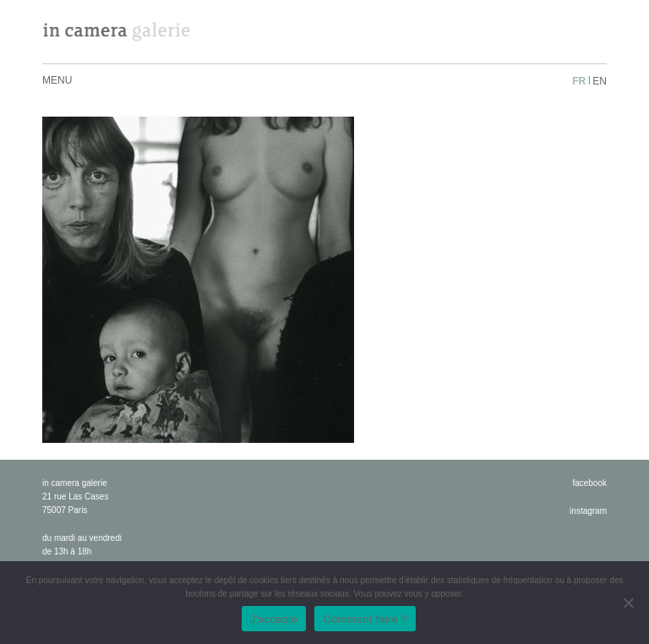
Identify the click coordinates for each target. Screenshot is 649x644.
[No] (628, 603)
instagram (588, 511)
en (600, 81)
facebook (589, 483)
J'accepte (274, 619)
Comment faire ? (365, 619)
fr (579, 81)
